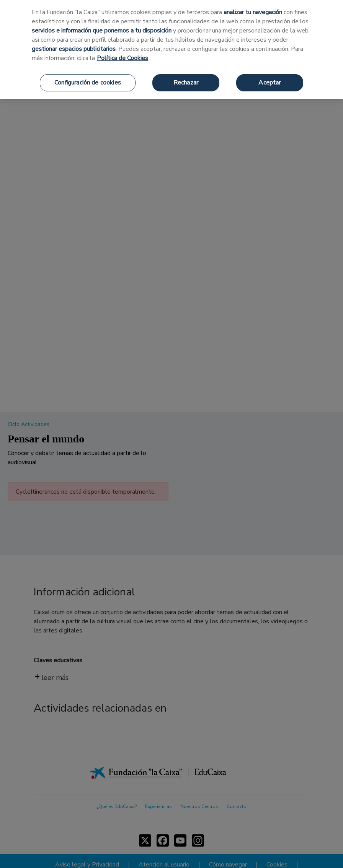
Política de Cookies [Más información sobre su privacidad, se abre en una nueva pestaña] (122, 58)
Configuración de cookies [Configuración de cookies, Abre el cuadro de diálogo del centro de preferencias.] (88, 83)
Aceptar (269, 83)
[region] (171, 50)
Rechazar (186, 83)
